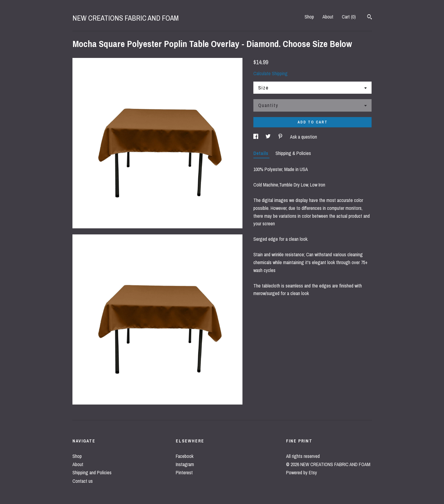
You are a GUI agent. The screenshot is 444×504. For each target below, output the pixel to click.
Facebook (185, 456)
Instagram (185, 464)
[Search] (370, 18)
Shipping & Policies (293, 153)
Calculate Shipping (270, 73)
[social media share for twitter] (269, 137)
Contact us (83, 481)
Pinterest (184, 472)
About (328, 17)
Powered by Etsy (302, 472)
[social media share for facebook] (256, 137)
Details (261, 153)
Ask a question (304, 137)
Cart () (349, 17)
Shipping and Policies (92, 472)
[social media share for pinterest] (281, 137)
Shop (309, 17)
